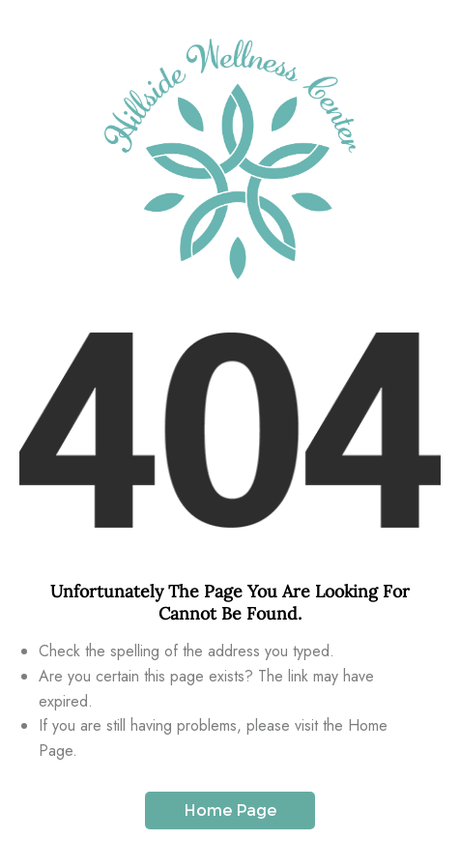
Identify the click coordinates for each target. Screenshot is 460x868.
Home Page (230, 810)
